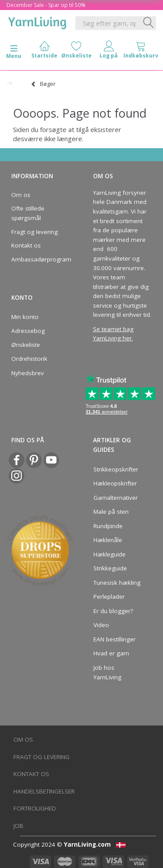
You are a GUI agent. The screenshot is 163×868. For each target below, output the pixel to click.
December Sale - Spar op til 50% (46, 5)
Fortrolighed (35, 808)
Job (18, 826)
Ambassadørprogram (39, 259)
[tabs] (141, 52)
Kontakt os (26, 245)
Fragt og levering (35, 232)
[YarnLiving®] (37, 21)
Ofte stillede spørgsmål (28, 213)
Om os (21, 195)
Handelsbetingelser (44, 791)
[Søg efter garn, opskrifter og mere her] (149, 23)
